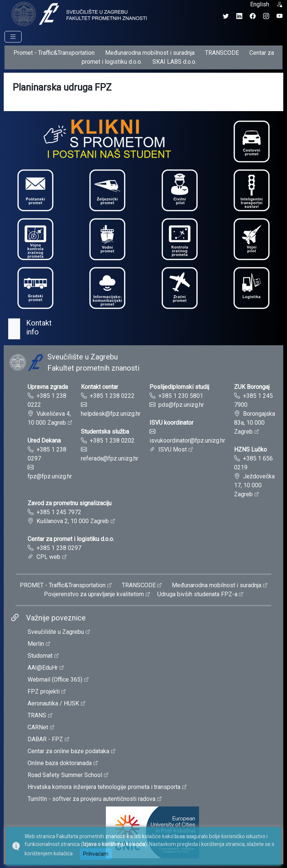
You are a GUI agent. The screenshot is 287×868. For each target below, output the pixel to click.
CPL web (48, 557)
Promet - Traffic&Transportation (54, 53)
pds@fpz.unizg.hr (181, 405)
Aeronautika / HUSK (53, 703)
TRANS (37, 715)
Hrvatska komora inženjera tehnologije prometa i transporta (104, 787)
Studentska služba (105, 432)
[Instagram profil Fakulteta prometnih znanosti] (266, 16)
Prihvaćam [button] (96, 854)
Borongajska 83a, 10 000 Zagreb (255, 423)
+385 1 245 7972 (59, 512)
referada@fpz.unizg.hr (110, 458)
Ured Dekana (44, 441)
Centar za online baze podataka (68, 751)
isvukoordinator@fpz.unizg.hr (187, 441)
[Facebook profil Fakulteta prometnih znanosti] (253, 16)
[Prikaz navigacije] (13, 37)
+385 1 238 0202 (112, 441)
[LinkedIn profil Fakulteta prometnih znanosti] (239, 16)
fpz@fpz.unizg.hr (50, 476)
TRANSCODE (222, 53)
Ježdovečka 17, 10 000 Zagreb (254, 485)
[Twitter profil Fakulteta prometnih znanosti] (226, 16)
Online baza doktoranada (60, 763)
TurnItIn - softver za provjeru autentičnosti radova (92, 799)
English (260, 4)
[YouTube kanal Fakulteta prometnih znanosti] (280, 16)
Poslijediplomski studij (179, 387)
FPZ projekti (44, 691)
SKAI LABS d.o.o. (174, 62)
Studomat (40, 656)
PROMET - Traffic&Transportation (63, 585)
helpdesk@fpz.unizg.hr (111, 414)
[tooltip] (78, 14)
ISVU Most (173, 449)
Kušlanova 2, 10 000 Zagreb (73, 521)
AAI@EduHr (43, 668)
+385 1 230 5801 (181, 396)
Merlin (36, 644)
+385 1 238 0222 (112, 396)
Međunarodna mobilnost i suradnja (150, 53)
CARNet (38, 727)
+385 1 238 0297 (59, 548)
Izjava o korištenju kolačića (114, 844)
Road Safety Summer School (65, 775)
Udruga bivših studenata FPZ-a (197, 594)
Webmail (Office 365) (55, 680)
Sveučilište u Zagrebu (56, 632)
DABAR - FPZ (45, 739)
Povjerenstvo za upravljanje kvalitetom (94, 594)
